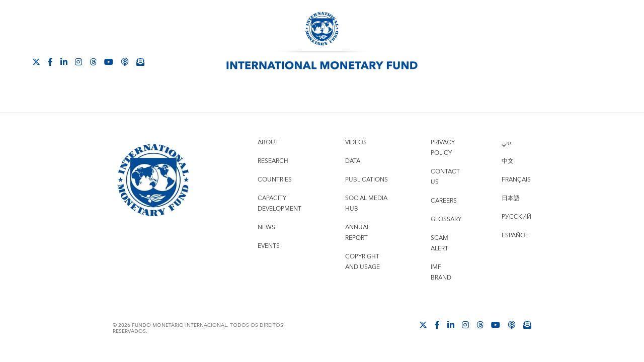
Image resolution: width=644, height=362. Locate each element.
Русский (516, 217)
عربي (507, 143)
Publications (367, 180)
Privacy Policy (443, 148)
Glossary (446, 219)
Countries (275, 180)
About (268, 143)
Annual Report (357, 233)
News (266, 228)
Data (353, 161)
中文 (508, 161)
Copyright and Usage (363, 262)
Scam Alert (439, 243)
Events (269, 246)
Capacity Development (279, 204)
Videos (356, 143)
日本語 (511, 198)
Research (273, 161)
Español (515, 236)
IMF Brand (441, 273)
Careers (444, 201)
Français (516, 180)
